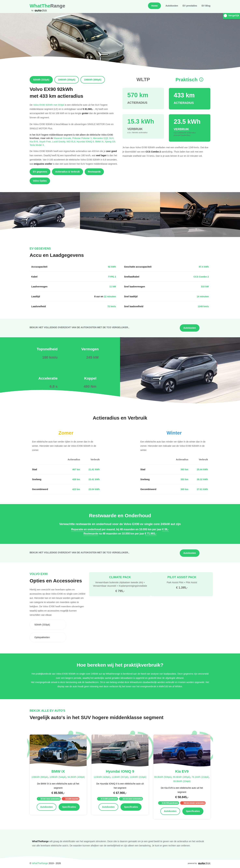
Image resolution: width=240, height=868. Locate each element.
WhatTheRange (40, 863)
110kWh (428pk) (102, 777)
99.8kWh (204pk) (182, 781)
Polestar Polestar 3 (83, 138)
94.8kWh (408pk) (76, 777)
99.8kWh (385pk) (182, 777)
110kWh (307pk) (120, 777)
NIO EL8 (72, 141)
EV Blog (206, 6)
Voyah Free (46, 141)
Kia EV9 (34, 141)
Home (154, 6)
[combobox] (48, 625)
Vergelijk (231, 16)
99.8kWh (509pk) (163, 777)
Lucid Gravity (59, 141)
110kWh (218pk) (138, 777)
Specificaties (69, 807)
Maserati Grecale (63, 138)
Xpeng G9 (110, 141)
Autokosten (172, 6)
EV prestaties (190, 6)
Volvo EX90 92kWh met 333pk (49, 105)
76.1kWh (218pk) (200, 777)
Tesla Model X (37, 145)
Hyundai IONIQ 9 (86, 141)
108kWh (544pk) (58, 777)
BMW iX (100, 141)
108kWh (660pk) (40, 777)
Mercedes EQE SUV (104, 138)
